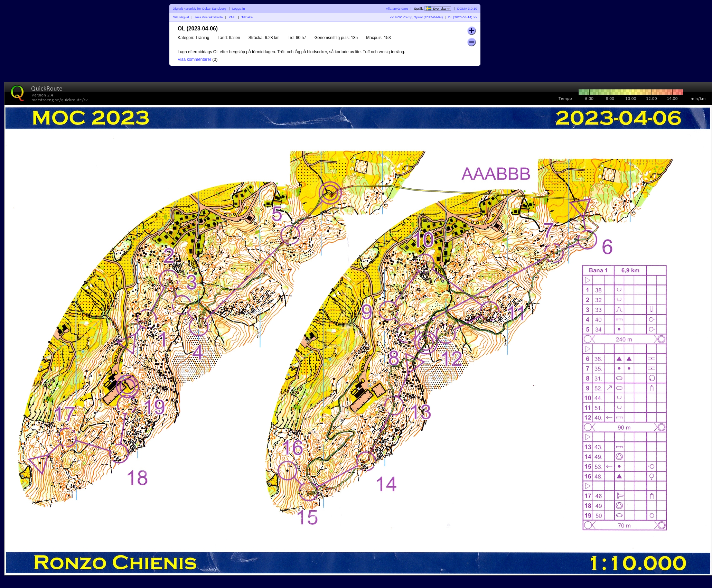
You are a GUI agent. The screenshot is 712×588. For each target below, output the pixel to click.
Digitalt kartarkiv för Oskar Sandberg (200, 8)
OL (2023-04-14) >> (462, 17)
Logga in (239, 8)
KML (232, 17)
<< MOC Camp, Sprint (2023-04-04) (416, 17)
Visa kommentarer (194, 59)
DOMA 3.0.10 (467, 8)
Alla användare (397, 8)
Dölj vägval (181, 17)
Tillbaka (247, 17)
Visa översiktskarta (209, 17)
